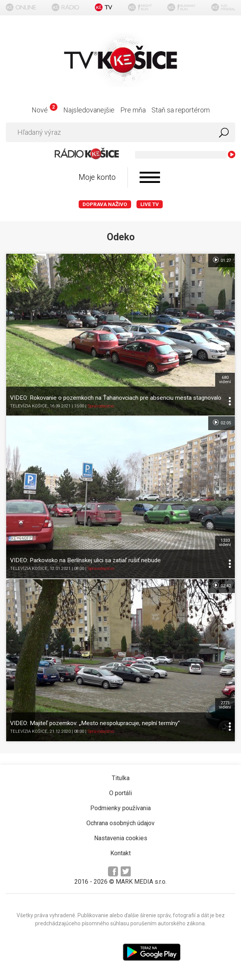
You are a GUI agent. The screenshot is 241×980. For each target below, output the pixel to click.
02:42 (222, 585)
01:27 (222, 260)
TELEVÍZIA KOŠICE (29, 406)
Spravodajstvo (101, 406)
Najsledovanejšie (89, 110)
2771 (225, 705)
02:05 (222, 422)
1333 (225, 543)
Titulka (121, 778)
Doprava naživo (105, 204)
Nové (45, 110)
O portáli (120, 793)
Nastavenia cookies (121, 838)
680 (225, 380)
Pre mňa (133, 110)
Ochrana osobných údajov (120, 823)
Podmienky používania (120, 808)
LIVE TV (150, 204)
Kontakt (120, 853)
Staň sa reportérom (181, 110)
